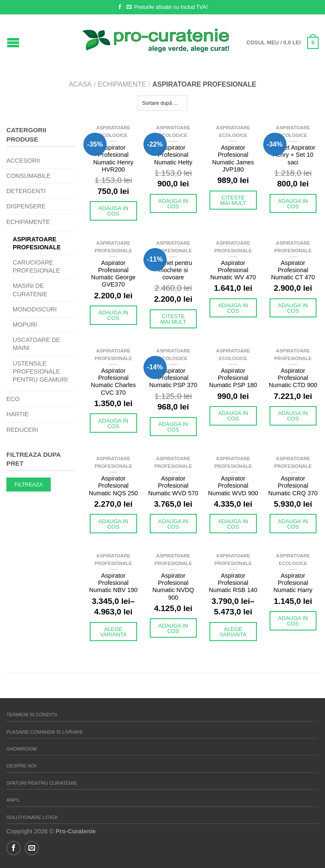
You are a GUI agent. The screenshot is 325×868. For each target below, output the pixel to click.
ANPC (13, 800)
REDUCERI (22, 430)
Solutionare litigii (32, 817)
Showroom (22, 749)
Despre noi (21, 766)
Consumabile (29, 176)
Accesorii (23, 161)
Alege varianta (113, 632)
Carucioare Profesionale (36, 266)
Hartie (18, 414)
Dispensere (26, 206)
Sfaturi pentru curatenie (42, 783)
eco (13, 399)
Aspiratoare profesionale (37, 243)
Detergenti (26, 191)
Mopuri (25, 325)
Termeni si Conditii (32, 715)
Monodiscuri (35, 309)
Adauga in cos (113, 211)
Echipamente (122, 84)
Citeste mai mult (233, 200)
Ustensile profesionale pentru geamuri (40, 371)
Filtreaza (29, 485)
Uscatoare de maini (36, 344)
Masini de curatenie (30, 290)
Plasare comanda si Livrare (45, 732)
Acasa (80, 84)
